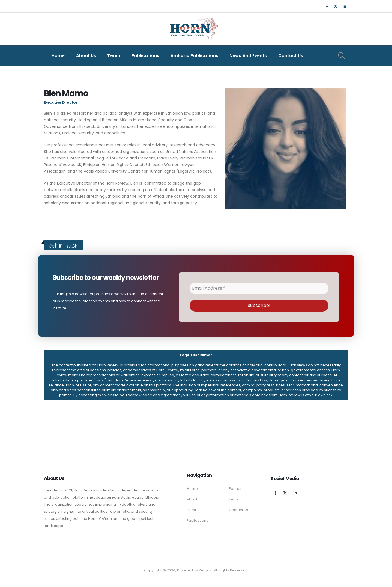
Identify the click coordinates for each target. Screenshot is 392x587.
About (192, 499)
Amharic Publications (194, 56)
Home (58, 56)
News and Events (248, 56)
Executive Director (61, 102)
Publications (145, 56)
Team (114, 56)
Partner (235, 489)
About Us (86, 56)
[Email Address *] (259, 288)
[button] (196, 375)
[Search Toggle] (342, 56)
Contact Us (291, 56)
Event (191, 510)
